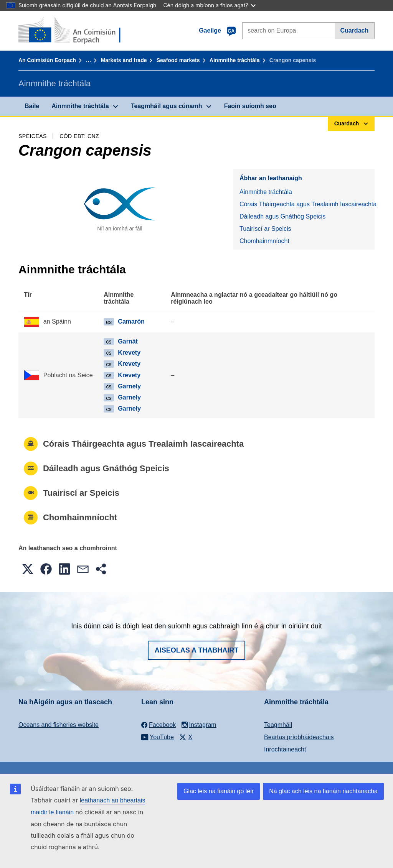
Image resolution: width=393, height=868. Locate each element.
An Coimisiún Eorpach (47, 60)
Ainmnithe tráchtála (235, 60)
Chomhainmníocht (264, 241)
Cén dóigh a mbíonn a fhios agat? (209, 5)
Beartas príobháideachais (299, 737)
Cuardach (354, 30)
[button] (28, 569)
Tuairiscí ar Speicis (265, 229)
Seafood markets (178, 60)
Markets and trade (124, 60)
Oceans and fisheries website (59, 725)
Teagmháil (278, 725)
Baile (32, 106)
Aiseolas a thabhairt (197, 650)
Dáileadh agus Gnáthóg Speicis (282, 216)
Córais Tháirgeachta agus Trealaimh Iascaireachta (307, 204)
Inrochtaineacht (285, 749)
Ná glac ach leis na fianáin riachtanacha (323, 791)
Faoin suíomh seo (250, 106)
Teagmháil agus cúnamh (167, 106)
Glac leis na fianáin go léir (219, 791)
